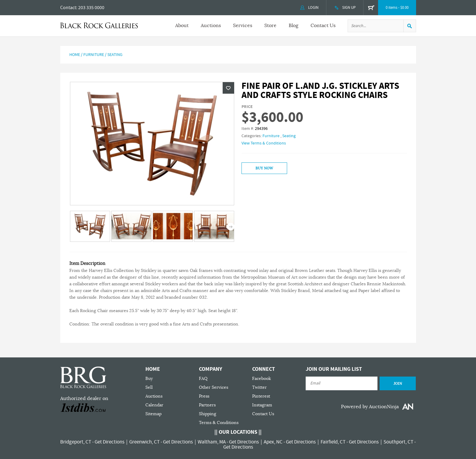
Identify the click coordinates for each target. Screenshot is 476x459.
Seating (115, 55)
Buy (149, 379)
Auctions (211, 26)
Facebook (262, 379)
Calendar (154, 405)
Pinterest (261, 396)
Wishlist (228, 88)
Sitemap (153, 414)
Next (231, 227)
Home (75, 55)
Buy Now (264, 168)
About (182, 26)
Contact (68, 8)
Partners (207, 405)
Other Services (214, 387)
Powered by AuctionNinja (370, 407)
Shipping (208, 414)
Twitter (259, 387)
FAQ (203, 379)
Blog (294, 26)
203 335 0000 (91, 8)
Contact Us (323, 26)
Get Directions (109, 442)
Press (204, 396)
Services (243, 26)
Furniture (94, 55)
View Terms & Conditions (264, 143)
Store (270, 26)
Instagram (262, 405)
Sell (149, 387)
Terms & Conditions (219, 423)
